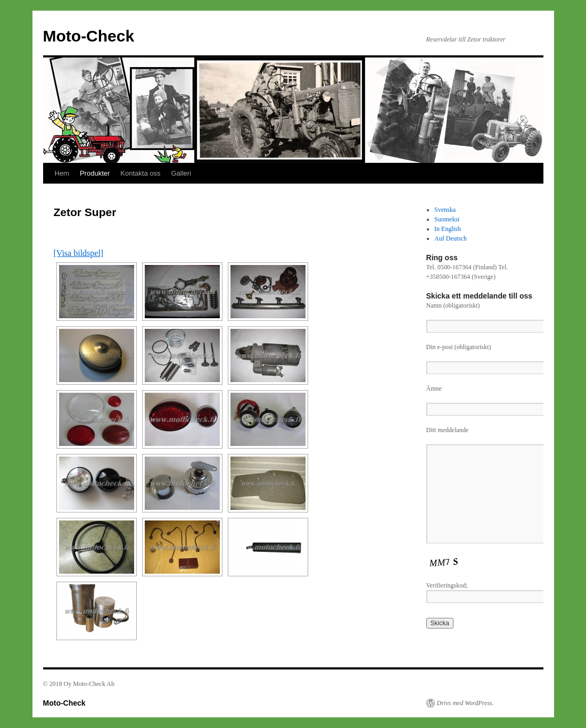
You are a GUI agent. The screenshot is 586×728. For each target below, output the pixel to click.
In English (448, 229)
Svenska (445, 210)
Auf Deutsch (451, 238)
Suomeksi (447, 219)
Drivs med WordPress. (465, 703)
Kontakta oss (140, 173)
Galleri (181, 173)
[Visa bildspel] (79, 253)
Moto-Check (89, 36)
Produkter (95, 173)
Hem (62, 173)
